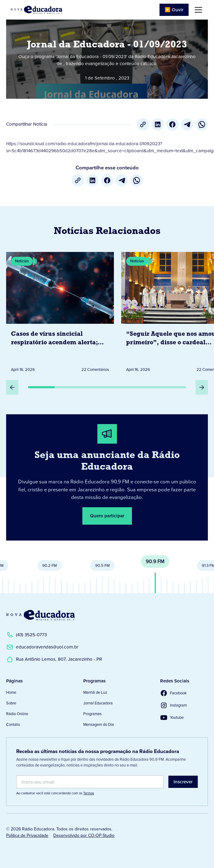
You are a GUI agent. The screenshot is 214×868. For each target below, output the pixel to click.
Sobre (11, 703)
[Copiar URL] (143, 124)
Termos (89, 793)
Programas (92, 714)
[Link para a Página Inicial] (40, 615)
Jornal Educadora (98, 703)
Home (11, 692)
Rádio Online (17, 714)
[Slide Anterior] (12, 387)
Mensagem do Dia (99, 724)
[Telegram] (187, 124)
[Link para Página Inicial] (36, 10)
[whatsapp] (202, 124)
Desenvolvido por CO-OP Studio (84, 835)
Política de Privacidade (27, 835)
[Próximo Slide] (202, 387)
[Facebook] (172, 124)
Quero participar (107, 516)
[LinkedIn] (158, 124)
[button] (197, 10)
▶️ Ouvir (174, 10)
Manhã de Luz (95, 692)
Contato (13, 724)
